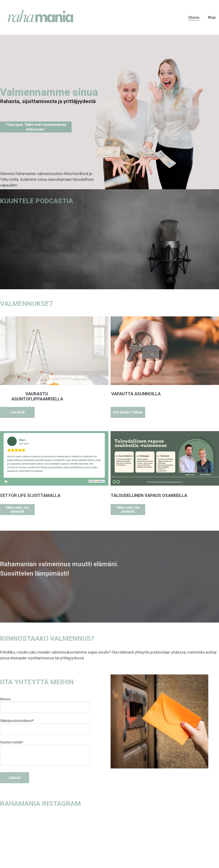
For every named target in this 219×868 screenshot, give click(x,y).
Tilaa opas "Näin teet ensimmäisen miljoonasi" (36, 128)
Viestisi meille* (12, 753)
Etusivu (194, 17)
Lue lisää (17, 414)
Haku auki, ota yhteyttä (17, 511)
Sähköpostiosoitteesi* (17, 731)
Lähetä (15, 788)
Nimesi (5, 710)
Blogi (212, 17)
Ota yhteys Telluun (128, 414)
